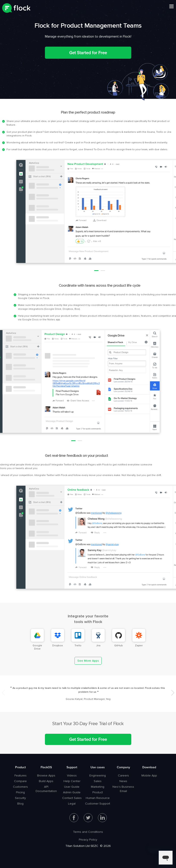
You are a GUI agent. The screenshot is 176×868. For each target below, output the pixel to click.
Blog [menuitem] (20, 804)
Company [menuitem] (123, 767)
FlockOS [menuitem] (46, 767)
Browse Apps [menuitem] (46, 776)
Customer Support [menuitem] (98, 804)
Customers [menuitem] (20, 787)
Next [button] (173, 693)
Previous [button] (3, 693)
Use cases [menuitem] (98, 767)
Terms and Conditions (88, 832)
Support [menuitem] (72, 767)
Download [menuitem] (149, 767)
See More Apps (88, 661)
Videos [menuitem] (72, 776)
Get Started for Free (88, 53)
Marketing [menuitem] (98, 787)
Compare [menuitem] (20, 781)
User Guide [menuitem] (72, 787)
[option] (88, 694)
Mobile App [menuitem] (149, 776)
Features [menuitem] (21, 776)
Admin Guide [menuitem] (72, 792)
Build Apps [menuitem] (46, 781)
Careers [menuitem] (123, 776)
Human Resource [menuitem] (98, 798)
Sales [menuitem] (98, 781)
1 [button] (163, 271)
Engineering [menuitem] (98, 776)
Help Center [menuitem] (72, 781)
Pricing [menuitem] (20, 792)
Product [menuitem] (20, 767)
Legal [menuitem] (72, 804)
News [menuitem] (123, 781)
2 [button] (169, 271)
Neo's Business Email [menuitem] (123, 789)
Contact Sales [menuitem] (72, 798)
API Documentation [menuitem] (46, 789)
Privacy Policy (88, 840)
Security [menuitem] (20, 798)
